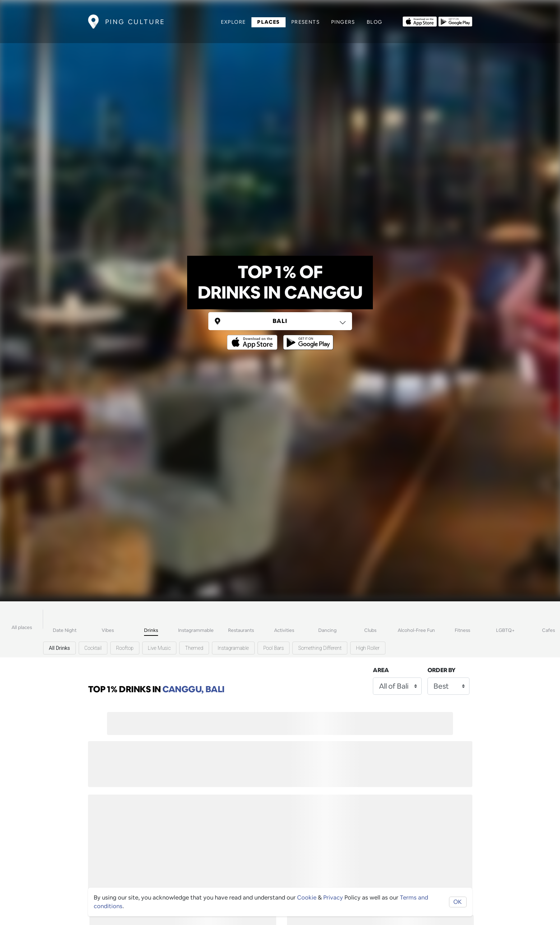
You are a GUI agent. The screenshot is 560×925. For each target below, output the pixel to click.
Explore (233, 22)
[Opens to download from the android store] (455, 21)
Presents (306, 22)
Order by (441, 670)
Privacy (333, 898)
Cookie (307, 898)
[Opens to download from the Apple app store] (420, 21)
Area (381, 670)
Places (268, 22)
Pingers (343, 22)
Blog (375, 22)
